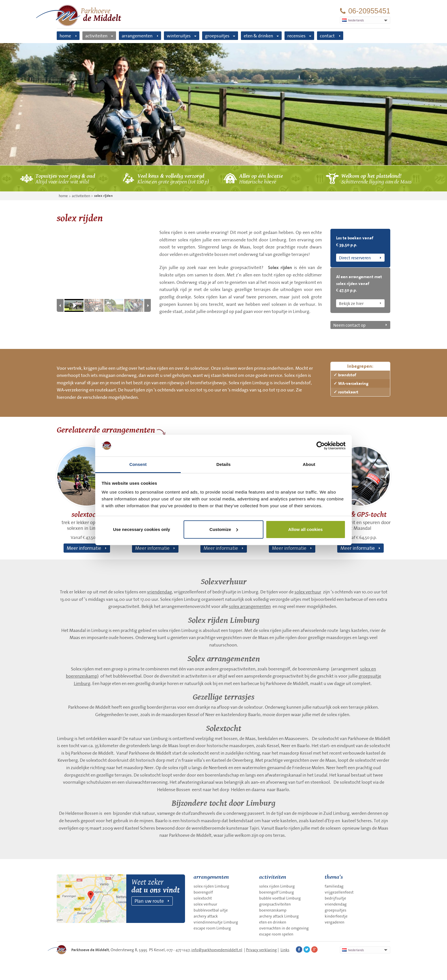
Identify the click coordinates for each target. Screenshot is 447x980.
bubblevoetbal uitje (211, 910)
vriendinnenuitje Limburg (216, 922)
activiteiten (96, 36)
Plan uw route (149, 901)
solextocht (203, 898)
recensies (296, 36)
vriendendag (160, 592)
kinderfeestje (336, 916)
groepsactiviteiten (275, 904)
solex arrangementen (250, 606)
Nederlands (353, 950)
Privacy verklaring (261, 950)
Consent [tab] (138, 464)
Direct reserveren (355, 258)
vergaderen (335, 922)
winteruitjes (179, 36)
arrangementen (137, 36)
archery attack (206, 916)
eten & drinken (258, 36)
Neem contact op (349, 325)
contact (327, 36)
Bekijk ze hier (351, 303)
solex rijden (103, 196)
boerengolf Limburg (277, 892)
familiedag (334, 886)
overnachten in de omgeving (284, 928)
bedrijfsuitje (335, 898)
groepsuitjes (217, 36)
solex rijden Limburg (211, 886)
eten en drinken (273, 922)
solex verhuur (308, 592)
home (65, 36)
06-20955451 (369, 11)
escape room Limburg (212, 928)
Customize (224, 529)
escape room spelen (276, 934)
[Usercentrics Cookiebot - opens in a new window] (321, 446)
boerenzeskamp (273, 910)
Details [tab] (223, 464)
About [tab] (309, 464)
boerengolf (203, 892)
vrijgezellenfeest (339, 892)
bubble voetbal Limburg (280, 898)
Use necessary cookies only (141, 529)
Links (285, 950)
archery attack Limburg (279, 916)
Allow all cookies (305, 529)
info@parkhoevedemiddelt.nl (217, 950)
